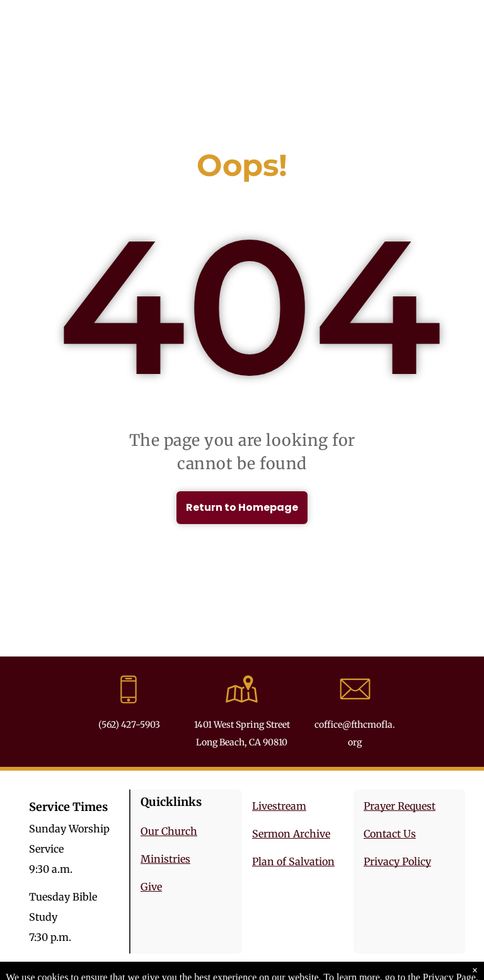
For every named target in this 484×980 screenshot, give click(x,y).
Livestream (279, 806)
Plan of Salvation (293, 861)
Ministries (165, 859)
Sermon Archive (291, 834)
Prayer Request (400, 806)
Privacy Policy (397, 861)
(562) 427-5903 (129, 725)
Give (151, 887)
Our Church (169, 831)
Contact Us (390, 834)
